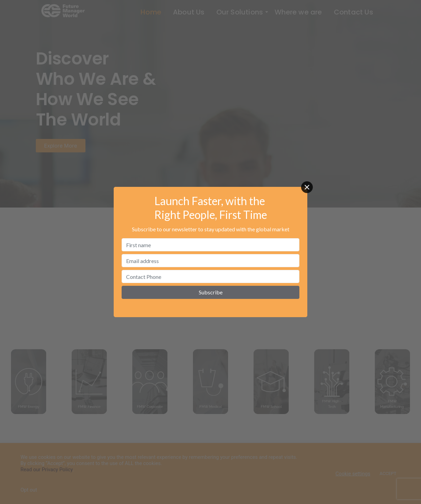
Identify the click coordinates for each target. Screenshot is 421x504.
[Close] (307, 187)
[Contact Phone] (210, 276)
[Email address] (210, 261)
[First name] (210, 245)
